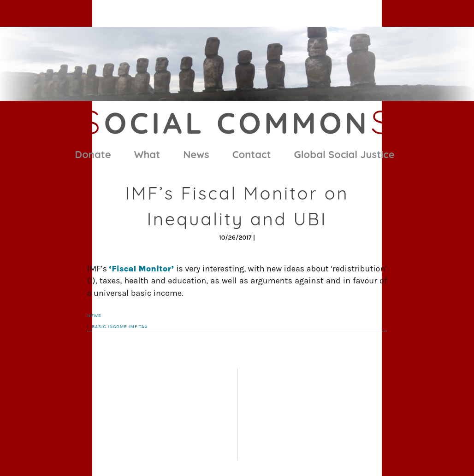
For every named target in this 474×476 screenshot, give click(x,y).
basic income (109, 327)
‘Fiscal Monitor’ (142, 269)
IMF (133, 327)
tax (143, 327)
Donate (93, 154)
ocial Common (237, 123)
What (147, 154)
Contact (252, 154)
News (196, 154)
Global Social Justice (344, 154)
